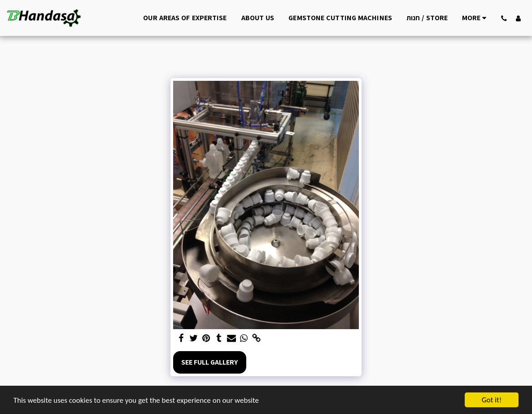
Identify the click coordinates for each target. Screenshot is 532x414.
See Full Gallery (209, 362)
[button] (504, 18)
